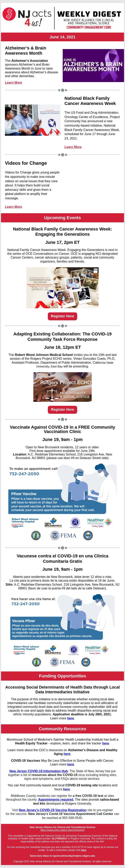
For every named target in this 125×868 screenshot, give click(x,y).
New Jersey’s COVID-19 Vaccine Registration (53, 810)
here (71, 718)
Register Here (62, 316)
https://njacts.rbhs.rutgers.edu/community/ (63, 830)
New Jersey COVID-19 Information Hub (38, 771)
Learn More (13, 83)
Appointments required (56, 800)
